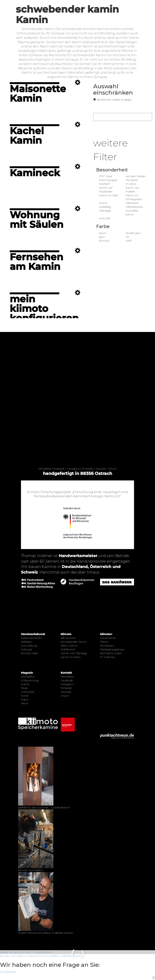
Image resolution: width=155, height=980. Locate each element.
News (24, 703)
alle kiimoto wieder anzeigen (113, 100)
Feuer (24, 688)
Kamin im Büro (71, 657)
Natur (25, 699)
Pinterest (87, 469)
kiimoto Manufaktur (13, 956)
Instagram (73, 469)
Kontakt (66, 673)
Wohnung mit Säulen (37, 220)
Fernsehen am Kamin (37, 262)
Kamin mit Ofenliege (74, 653)
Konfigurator (8, 972)
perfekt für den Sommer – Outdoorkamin (26, 952)
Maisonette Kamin (38, 94)
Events (25, 684)
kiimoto (66, 634)
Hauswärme (108, 638)
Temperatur (107, 646)
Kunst (25, 696)
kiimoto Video (30, 653)
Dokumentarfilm (32, 638)
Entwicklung (29, 646)
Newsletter (45, 469)
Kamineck (35, 173)
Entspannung (30, 680)
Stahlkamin (68, 649)
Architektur (28, 677)
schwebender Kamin (74, 642)
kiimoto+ (106, 634)
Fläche (104, 642)
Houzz (112, 469)
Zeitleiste (26, 642)
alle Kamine (68, 638)
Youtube (101, 469)
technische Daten (111, 653)
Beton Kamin (69, 646)
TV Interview (108, 657)
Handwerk (28, 692)
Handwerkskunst (33, 634)
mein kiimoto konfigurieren (44, 309)
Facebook (58, 469)
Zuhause (26, 649)
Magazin (27, 673)
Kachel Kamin (27, 136)
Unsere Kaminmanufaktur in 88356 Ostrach (54, 956)
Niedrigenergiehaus (112, 649)
